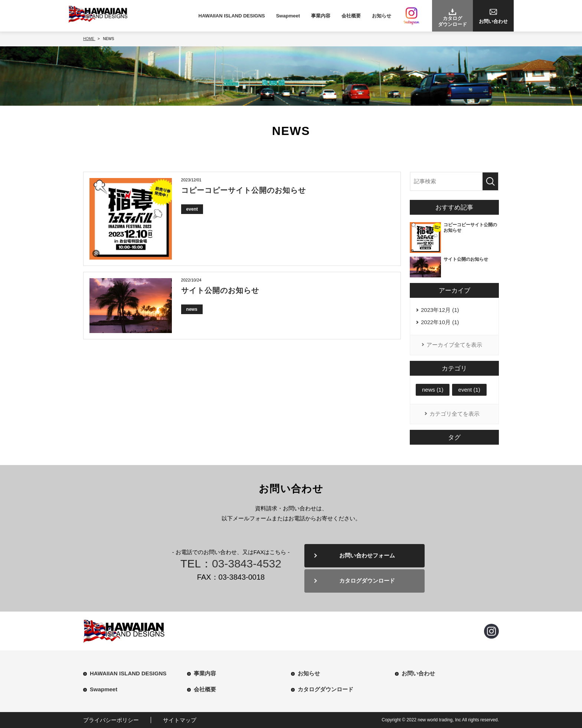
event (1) (469, 390)
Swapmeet (288, 16)
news (192, 309)
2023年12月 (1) (440, 310)
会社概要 (351, 16)
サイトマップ (180, 720)
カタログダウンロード (367, 581)
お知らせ (382, 16)
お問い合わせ (418, 673)
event (192, 209)
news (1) (433, 390)
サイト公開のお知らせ (220, 290)
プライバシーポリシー (111, 720)
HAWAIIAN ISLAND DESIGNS (232, 16)
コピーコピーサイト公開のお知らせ (243, 190)
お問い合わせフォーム (367, 556)
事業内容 (321, 16)
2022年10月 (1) (440, 322)
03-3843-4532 (247, 564)
